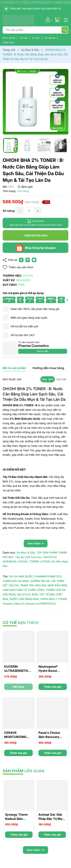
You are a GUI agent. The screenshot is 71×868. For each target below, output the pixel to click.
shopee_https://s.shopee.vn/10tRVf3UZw (29, 603)
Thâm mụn (8, 42)
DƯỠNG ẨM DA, (40, 581)
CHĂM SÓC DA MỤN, (16, 581)
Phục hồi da (9, 38)
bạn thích (21, 623)
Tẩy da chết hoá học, (29, 557)
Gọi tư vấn (43, 351)
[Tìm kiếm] (65, 30)
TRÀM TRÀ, (27, 585)
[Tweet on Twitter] (34, 260)
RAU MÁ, (41, 585)
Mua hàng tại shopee (36, 248)
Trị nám (36, 38)
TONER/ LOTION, (40, 561)
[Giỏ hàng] (57, 20)
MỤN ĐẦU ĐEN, (58, 585)
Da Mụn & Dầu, (26, 552)
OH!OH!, (23, 561)
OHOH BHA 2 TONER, (54, 599)
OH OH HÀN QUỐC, (21, 576)
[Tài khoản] (48, 20)
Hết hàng (18, 687)
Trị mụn (24, 38)
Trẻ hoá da (50, 38)
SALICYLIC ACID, (28, 594)
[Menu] (65, 20)
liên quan (23, 771)
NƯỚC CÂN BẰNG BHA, (25, 599)
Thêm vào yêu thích (18, 267)
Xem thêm (35, 850)
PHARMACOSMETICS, (48, 576)
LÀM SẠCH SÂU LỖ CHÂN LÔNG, (24, 590)
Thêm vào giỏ (53, 687)
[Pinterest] (28, 260)
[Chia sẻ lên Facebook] (21, 260)
